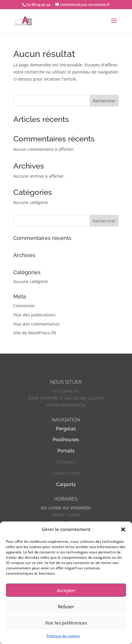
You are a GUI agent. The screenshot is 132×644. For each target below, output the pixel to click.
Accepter (66, 590)
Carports (66, 484)
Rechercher (104, 101)
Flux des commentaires (36, 324)
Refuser (66, 607)
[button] (123, 529)
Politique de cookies (63, 636)
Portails (66, 451)
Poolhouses (66, 440)
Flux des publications (34, 315)
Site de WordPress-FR (35, 333)
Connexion (24, 306)
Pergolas (66, 429)
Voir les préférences (66, 623)
